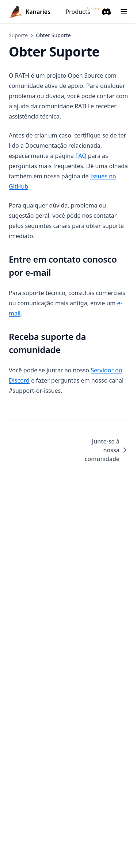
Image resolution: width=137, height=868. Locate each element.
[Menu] (124, 12)
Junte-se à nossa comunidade (106, 450)
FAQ (81, 156)
